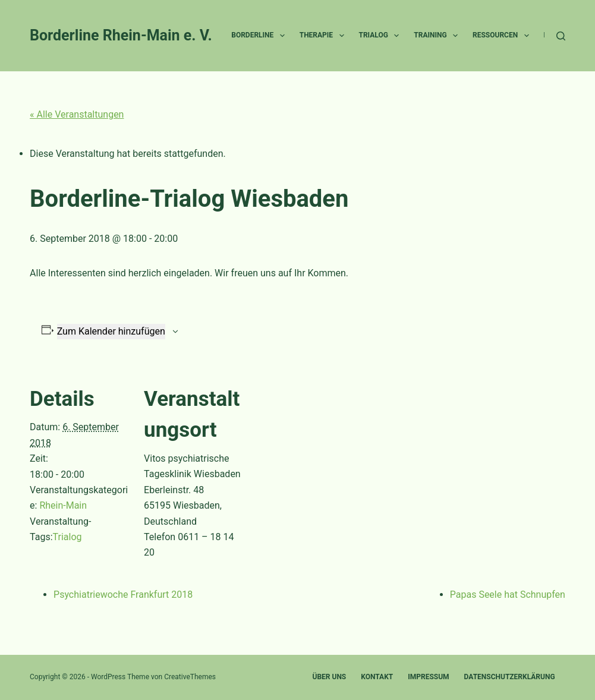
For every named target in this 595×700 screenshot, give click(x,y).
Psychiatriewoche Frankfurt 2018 (123, 595)
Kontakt (377, 677)
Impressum (428, 677)
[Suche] (561, 36)
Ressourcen (503, 36)
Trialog (382, 36)
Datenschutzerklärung (510, 677)
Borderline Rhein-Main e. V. (121, 35)
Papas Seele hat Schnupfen (508, 595)
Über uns (329, 677)
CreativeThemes (190, 677)
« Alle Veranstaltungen (77, 114)
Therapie (324, 36)
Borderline (260, 36)
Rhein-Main (63, 505)
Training (438, 36)
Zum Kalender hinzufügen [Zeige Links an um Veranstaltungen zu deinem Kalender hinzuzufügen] (111, 331)
